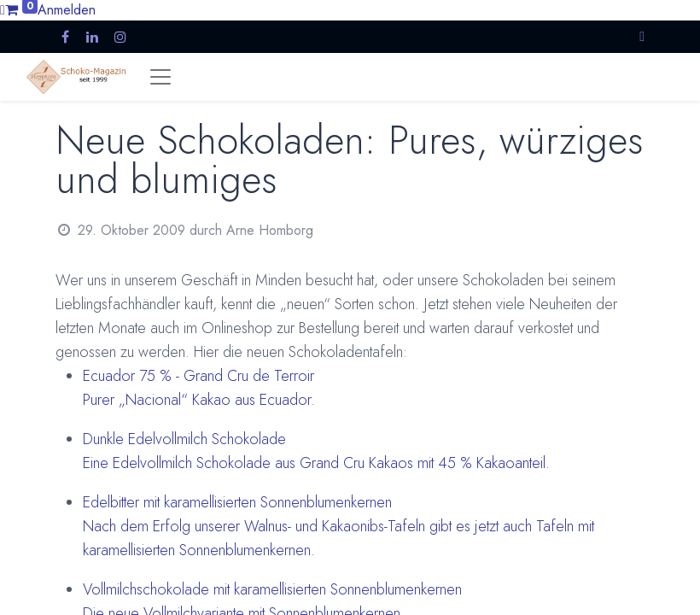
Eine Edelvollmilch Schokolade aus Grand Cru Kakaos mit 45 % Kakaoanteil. (316, 463)
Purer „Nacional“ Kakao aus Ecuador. (199, 400)
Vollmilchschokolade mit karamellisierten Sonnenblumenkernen (272, 589)
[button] (642, 36)
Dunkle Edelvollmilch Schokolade (184, 439)
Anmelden (67, 10)
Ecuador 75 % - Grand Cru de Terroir (198, 376)
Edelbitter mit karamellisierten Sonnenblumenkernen (237, 502)
